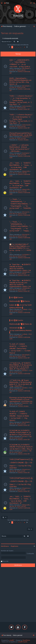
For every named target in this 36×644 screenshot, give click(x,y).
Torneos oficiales (23, 140)
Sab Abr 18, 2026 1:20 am (17, 490)
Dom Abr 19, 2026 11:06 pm (18, 173)
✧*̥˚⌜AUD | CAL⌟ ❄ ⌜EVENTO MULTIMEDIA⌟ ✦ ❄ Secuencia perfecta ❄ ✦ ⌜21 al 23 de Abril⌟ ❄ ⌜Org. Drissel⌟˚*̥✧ (21, 366)
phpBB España (23, 642)
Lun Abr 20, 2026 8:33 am (18, 108)
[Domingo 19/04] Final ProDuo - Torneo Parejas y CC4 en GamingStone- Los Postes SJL (21, 399)
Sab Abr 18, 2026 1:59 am (20, 452)
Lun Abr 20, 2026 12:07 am (18, 155)
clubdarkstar (26, 272)
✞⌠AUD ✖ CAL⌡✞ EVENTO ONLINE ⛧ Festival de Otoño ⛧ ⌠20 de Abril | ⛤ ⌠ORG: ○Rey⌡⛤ (21, 447)
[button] (10, 47)
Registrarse (15, 546)
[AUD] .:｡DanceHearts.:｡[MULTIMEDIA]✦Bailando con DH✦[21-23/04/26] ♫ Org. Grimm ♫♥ (20, 81)
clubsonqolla (26, 106)
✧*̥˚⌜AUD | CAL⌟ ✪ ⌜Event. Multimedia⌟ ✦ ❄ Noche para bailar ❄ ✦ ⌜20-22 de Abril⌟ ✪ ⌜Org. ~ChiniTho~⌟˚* (21, 383)
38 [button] (24, 47)
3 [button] (17, 47)
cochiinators (26, 255)
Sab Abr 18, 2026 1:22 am (17, 471)
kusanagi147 (26, 153)
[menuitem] (7, 3)
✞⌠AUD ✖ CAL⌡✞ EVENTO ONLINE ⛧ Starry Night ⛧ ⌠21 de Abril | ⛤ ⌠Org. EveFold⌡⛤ (20, 433)
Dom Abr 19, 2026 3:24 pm (21, 310)
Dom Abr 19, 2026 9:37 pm (18, 256)
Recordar (6, 561)
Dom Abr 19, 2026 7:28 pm (18, 274)
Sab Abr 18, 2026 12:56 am (18, 506)
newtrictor (25, 403)
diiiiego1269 (26, 171)
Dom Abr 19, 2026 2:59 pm (21, 335)
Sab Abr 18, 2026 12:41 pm (18, 424)
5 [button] (21, 47)
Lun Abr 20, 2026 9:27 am (17, 87)
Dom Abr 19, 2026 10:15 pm (18, 214)
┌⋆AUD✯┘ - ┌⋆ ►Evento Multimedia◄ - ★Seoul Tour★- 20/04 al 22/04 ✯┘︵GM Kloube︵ (20, 148)
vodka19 (25, 309)
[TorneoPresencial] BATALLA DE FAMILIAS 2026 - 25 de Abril (21, 134)
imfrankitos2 (26, 137)
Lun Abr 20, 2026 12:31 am (18, 138)
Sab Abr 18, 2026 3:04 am (20, 437)
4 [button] (19, 47)
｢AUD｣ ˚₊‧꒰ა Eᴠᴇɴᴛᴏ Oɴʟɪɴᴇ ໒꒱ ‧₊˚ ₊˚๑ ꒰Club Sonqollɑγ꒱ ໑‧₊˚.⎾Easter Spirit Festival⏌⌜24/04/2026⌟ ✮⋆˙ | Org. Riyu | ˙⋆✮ (21, 119)
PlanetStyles (26, 640)
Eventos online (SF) (24, 109)
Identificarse (5, 546)
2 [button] (14, 47)
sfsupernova (26, 469)
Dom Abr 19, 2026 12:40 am (21, 389)
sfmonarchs (26, 212)
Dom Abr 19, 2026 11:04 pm (18, 191)
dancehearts (26, 68)
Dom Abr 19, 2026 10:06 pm (18, 236)
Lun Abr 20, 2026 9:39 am (17, 70)
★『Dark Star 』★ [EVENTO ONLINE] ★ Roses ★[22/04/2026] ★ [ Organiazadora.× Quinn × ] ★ (20, 267)
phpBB (12, 640)
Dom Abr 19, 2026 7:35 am (18, 356)
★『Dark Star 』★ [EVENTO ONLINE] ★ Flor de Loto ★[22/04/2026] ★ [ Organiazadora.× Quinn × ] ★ (20, 283)
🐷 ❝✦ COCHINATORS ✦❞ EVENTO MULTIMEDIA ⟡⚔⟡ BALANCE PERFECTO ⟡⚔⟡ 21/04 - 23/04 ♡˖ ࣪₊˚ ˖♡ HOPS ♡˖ (20, 249)
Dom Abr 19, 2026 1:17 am (21, 371)
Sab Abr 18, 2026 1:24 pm (21, 404)
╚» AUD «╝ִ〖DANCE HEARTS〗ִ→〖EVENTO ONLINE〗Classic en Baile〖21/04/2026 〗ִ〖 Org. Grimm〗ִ (19, 416)
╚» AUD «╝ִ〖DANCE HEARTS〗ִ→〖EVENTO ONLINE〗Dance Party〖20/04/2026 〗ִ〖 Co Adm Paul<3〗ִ (20, 348)
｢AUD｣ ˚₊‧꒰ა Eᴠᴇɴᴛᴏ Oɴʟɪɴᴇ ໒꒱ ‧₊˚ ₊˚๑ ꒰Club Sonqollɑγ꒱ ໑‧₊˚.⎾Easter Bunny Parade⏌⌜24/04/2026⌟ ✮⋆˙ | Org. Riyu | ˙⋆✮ (21, 100)
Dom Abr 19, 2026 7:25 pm (18, 290)
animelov (25, 371)
